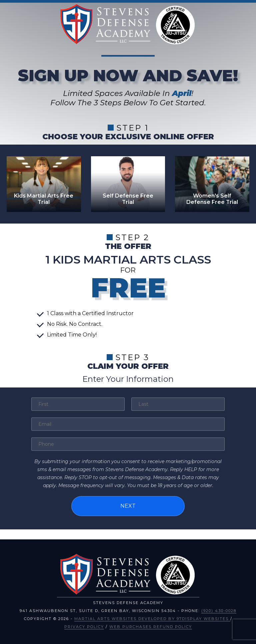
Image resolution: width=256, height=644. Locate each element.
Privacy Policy (84, 627)
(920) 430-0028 (219, 611)
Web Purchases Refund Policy (151, 627)
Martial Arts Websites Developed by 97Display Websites (152, 619)
